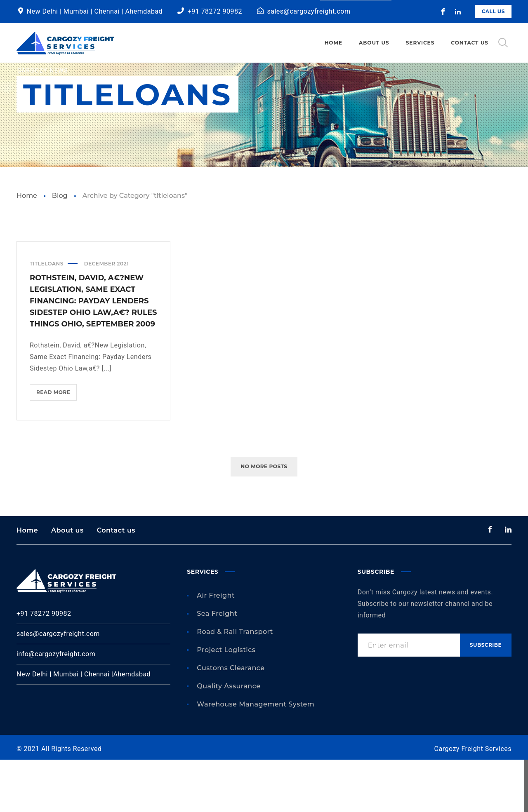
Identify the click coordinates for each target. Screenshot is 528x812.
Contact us (116, 582)
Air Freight (216, 648)
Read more (57, 446)
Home (27, 248)
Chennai (108, 11)
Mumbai (77, 11)
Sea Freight (217, 666)
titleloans (47, 316)
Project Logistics (226, 702)
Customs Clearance (231, 720)
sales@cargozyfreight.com (309, 11)
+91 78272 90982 (215, 11)
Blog (60, 248)
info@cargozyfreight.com (56, 706)
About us (67, 582)
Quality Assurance (229, 738)
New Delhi (42, 11)
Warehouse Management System (256, 757)
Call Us (493, 11)
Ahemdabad (144, 11)
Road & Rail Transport (235, 684)
